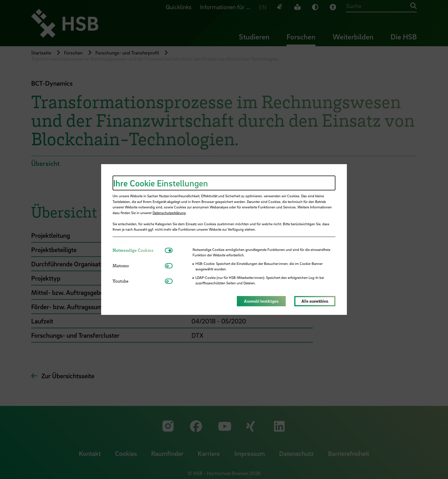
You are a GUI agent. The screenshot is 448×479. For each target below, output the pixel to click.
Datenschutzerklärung (169, 213)
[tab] (139, 250)
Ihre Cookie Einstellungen (161, 183)
